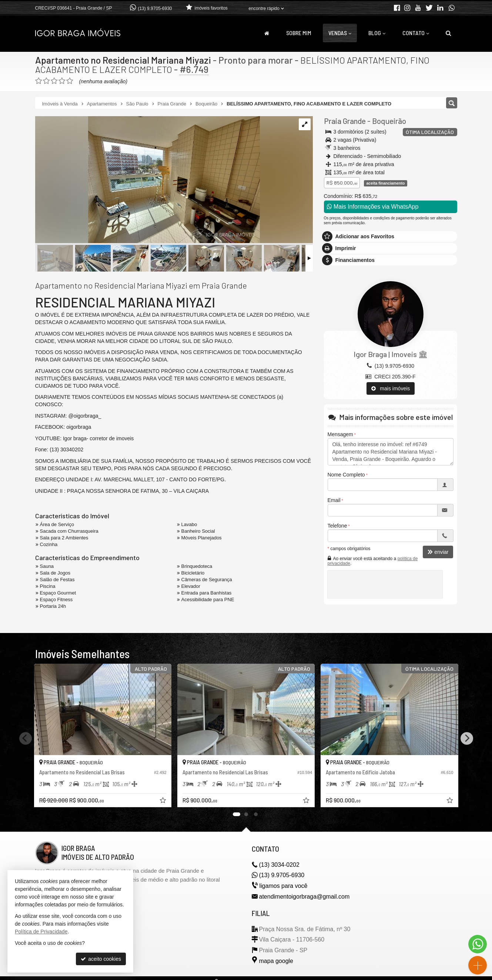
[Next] (467, 738)
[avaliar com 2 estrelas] (46, 81)
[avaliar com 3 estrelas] (54, 81)
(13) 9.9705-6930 (155, 9)
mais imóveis (391, 388)
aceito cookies (101, 959)
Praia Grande (345, 121)
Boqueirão (389, 121)
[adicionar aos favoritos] (164, 801)
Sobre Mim (299, 33)
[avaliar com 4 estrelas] (62, 81)
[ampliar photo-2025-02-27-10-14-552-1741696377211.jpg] (148, 180)
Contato (416, 33)
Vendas (340, 33)
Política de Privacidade (41, 932)
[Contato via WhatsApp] (478, 944)
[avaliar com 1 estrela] (39, 81)
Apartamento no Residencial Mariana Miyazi (123, 60)
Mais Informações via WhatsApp (373, 207)
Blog (377, 33)
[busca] (449, 33)
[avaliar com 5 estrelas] (70, 81)
